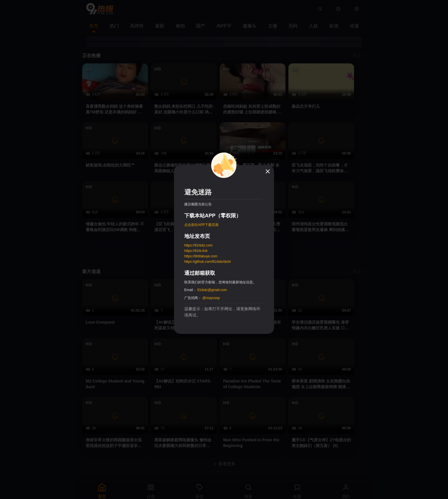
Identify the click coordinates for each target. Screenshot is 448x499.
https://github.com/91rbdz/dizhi (208, 262)
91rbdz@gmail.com (212, 290)
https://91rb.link (196, 251)
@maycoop (211, 298)
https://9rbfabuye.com (201, 256)
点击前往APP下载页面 (201, 225)
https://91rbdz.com (198, 245)
